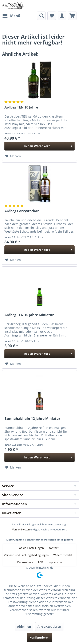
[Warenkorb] (72, 16)
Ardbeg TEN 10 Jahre (21, 107)
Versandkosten (21, 529)
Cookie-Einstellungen (31, 548)
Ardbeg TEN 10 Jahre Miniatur (29, 315)
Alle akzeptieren (49, 626)
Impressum (55, 562)
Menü (11, 15)
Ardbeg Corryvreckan (22, 211)
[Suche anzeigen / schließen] (41, 16)
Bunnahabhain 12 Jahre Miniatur (32, 419)
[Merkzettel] (52, 16)
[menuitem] (11, 16)
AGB (40, 562)
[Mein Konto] (62, 16)
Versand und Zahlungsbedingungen (26, 555)
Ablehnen (24, 626)
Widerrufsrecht (63, 555)
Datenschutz (25, 562)
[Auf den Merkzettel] (13, 156)
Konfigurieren (39, 637)
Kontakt (54, 548)
